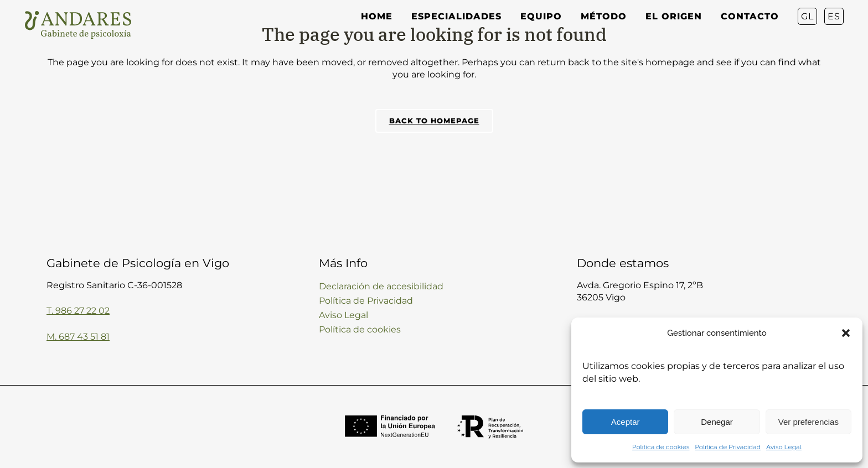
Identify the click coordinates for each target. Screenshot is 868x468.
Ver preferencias (808, 422)
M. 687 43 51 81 (78, 337)
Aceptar (626, 422)
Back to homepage (434, 121)
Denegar (717, 422)
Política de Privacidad (728, 447)
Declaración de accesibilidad (381, 286)
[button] (846, 333)
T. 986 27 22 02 (78, 311)
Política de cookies (661, 447)
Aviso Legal (784, 447)
